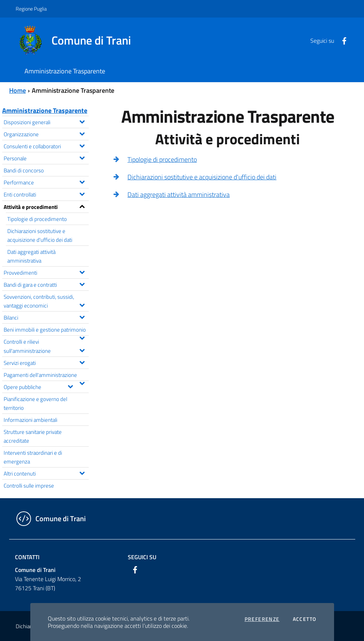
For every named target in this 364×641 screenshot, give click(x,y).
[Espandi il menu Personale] (82, 157)
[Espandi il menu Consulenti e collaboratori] (82, 145)
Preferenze (262, 619)
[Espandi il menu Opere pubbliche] (70, 386)
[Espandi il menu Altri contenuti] (82, 472)
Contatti (27, 557)
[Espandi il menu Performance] (82, 181)
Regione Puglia (31, 9)
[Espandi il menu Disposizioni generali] (82, 121)
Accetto (305, 619)
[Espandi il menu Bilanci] (82, 316)
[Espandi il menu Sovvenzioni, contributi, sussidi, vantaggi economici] (82, 304)
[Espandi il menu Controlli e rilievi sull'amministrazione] (82, 350)
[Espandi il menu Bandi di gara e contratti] (82, 283)
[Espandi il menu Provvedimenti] (82, 271)
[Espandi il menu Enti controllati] (82, 193)
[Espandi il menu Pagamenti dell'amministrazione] (82, 382)
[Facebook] (341, 40)
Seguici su (142, 557)
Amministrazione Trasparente (45, 110)
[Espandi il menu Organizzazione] (82, 133)
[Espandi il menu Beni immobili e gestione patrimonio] (82, 337)
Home (18, 90)
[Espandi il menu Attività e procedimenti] (82, 206)
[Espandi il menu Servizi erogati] (82, 362)
